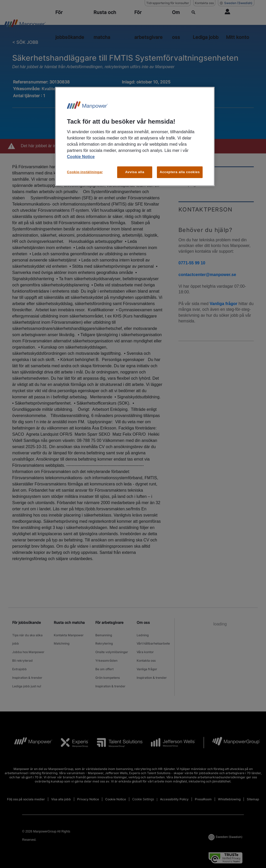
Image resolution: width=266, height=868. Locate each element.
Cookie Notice (81, 157)
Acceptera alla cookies (180, 172)
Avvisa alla (135, 172)
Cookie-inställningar (85, 172)
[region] (135, 136)
